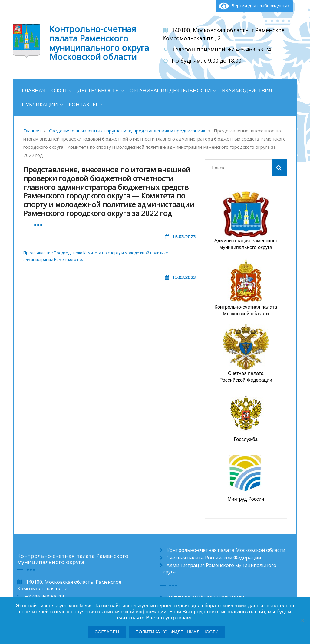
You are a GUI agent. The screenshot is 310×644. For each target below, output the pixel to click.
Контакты (83, 104)
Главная (34, 90)
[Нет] (302, 620)
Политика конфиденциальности (177, 632)
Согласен (107, 632)
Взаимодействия (247, 90)
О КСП (59, 90)
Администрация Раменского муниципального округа (218, 568)
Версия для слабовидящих (254, 5)
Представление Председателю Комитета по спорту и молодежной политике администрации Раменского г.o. (96, 256)
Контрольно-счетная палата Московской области (226, 550)
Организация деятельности (170, 90)
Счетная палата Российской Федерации (214, 558)
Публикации (40, 104)
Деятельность (98, 90)
